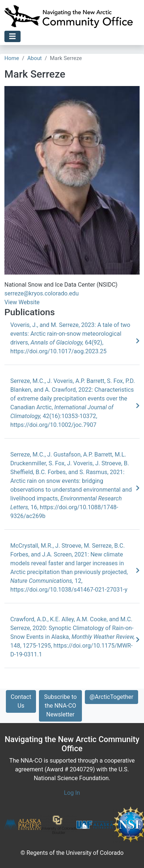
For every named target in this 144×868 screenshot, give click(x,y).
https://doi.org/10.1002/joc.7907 (53, 425)
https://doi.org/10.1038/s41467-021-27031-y (69, 590)
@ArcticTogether (111, 697)
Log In (72, 793)
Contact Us (21, 701)
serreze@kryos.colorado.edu (42, 293)
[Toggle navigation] (12, 36)
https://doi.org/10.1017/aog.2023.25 (58, 351)
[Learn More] (138, 341)
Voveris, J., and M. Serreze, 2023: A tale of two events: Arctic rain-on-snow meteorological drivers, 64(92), (70, 334)
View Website (22, 302)
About (35, 58)
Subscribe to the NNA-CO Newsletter (60, 706)
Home (12, 58)
